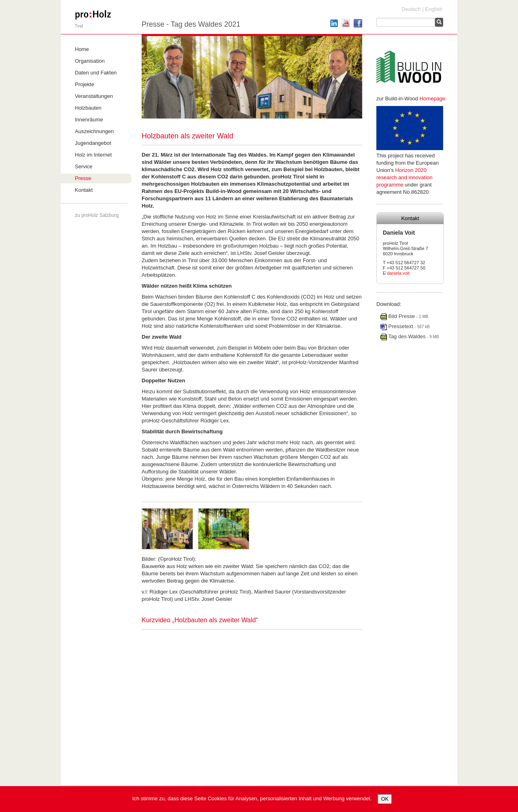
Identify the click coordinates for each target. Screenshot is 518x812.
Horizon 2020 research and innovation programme (404, 177)
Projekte (85, 84)
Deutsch (411, 9)
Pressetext (398, 326)
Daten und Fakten (96, 73)
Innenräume (89, 120)
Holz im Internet (93, 155)
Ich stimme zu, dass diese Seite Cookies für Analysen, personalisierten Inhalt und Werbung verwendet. (252, 798)
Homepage (433, 99)
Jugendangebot (93, 143)
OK (385, 799)
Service (84, 166)
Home (82, 49)
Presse (83, 178)
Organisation (90, 61)
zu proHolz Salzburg (97, 215)
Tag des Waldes (404, 336)
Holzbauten (88, 108)
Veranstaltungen (94, 96)
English (434, 9)
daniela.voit (398, 273)
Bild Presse (398, 316)
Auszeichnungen (94, 131)
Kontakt (84, 190)
